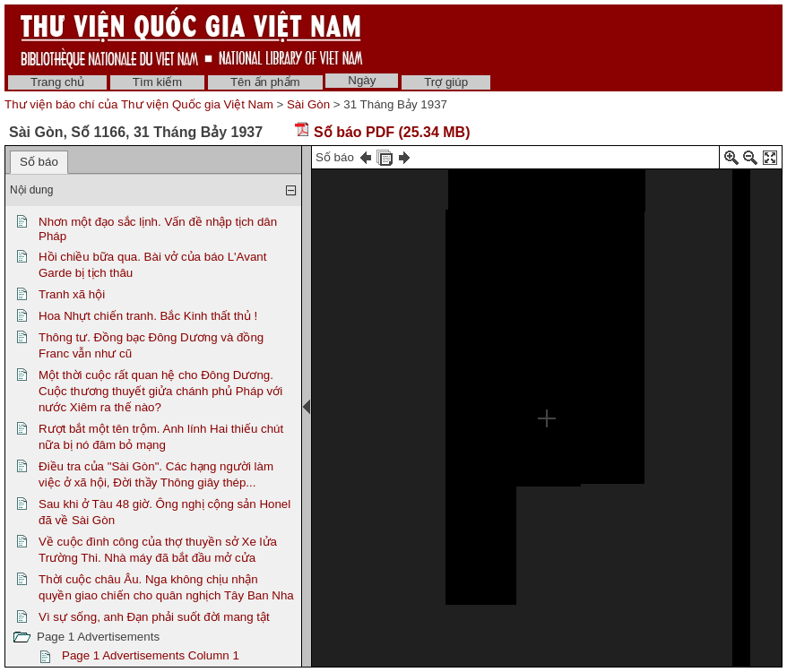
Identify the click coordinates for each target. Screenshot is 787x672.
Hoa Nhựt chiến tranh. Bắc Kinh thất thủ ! (148, 316)
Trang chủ (57, 82)
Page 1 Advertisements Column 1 (151, 655)
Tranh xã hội (72, 294)
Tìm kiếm (157, 82)
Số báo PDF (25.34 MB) (382, 132)
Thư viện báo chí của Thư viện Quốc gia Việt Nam (139, 104)
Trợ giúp (446, 82)
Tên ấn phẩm (265, 82)
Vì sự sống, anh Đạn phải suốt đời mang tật (154, 617)
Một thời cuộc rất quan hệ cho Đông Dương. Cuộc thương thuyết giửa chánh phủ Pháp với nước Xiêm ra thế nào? (160, 391)
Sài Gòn (308, 104)
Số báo (39, 162)
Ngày (362, 80)
